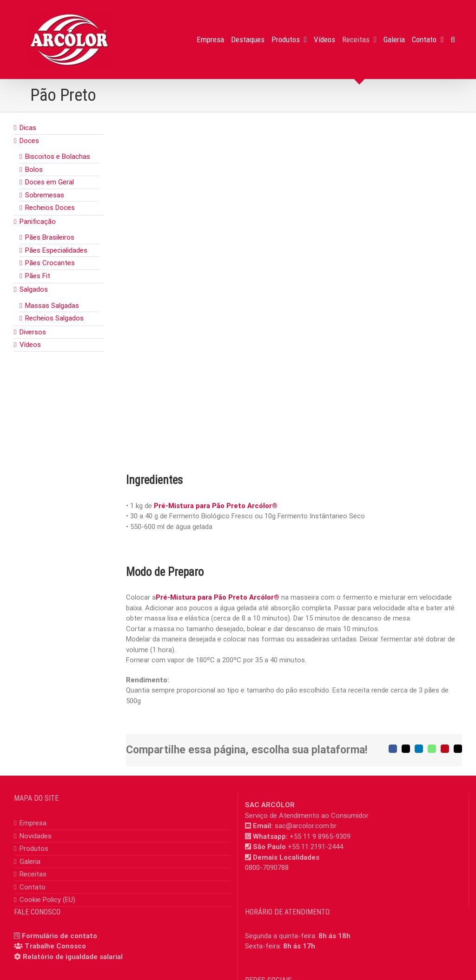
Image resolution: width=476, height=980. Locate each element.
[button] (453, 39)
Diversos (33, 332)
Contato (33, 887)
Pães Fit (38, 276)
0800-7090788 (267, 868)
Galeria (30, 862)
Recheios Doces (50, 208)
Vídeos (30, 345)
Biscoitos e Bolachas (58, 157)
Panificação (38, 222)
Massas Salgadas (52, 306)
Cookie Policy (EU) (47, 900)
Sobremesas (45, 195)
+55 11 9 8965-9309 (320, 836)
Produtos (34, 849)
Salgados (34, 289)
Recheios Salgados (54, 318)
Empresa (33, 823)
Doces (29, 141)
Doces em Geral (50, 182)
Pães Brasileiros (50, 237)
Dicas (28, 128)
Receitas (33, 874)
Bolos (34, 170)
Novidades (36, 836)
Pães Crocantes (50, 263)
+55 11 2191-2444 (315, 847)
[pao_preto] (294, 290)
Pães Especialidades (56, 250)
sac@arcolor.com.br (306, 826)
